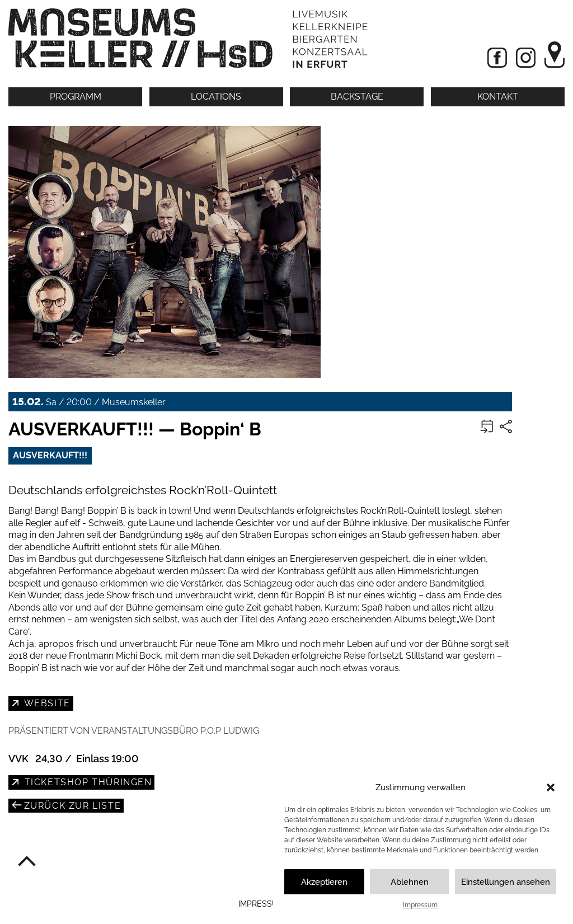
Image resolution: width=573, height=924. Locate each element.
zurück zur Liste (71, 806)
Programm (76, 97)
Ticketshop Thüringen (87, 782)
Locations (216, 97)
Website (46, 703)
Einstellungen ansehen (506, 882)
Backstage (357, 97)
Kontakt (498, 97)
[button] (551, 787)
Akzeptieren (324, 882)
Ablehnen (410, 882)
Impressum (420, 905)
